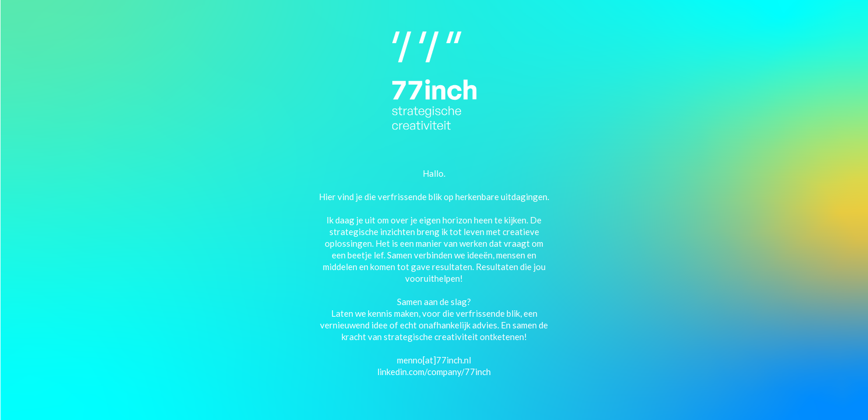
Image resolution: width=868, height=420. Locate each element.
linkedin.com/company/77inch (434, 371)
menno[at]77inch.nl (434, 359)
